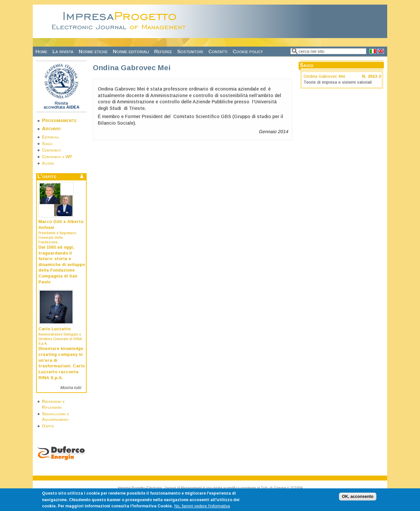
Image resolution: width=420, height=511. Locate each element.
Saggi (47, 144)
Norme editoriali (131, 51)
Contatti (218, 51)
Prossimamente (59, 120)
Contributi (52, 150)
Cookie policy (248, 51)
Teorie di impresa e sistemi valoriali (338, 82)
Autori (48, 163)
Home (41, 51)
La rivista (63, 51)
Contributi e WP (57, 157)
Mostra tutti (71, 388)
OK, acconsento (358, 498)
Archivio (51, 128)
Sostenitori (190, 51)
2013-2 (374, 76)
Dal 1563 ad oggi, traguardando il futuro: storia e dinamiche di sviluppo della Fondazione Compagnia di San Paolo (62, 265)
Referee (163, 51)
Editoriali (51, 137)
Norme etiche (93, 51)
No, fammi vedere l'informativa (202, 508)
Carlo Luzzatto (54, 329)
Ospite (48, 426)
